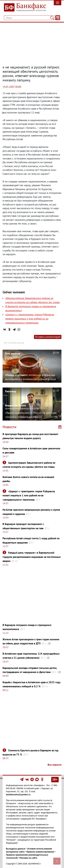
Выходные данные (16, 849)
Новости (9, 427)
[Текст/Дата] (58, 18)
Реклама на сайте (28, 858)
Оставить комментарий (48, 337)
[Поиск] (52, 18)
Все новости (55, 765)
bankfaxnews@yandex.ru (18, 795)
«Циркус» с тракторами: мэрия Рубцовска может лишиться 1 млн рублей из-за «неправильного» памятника (30, 319)
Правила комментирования (40, 852)
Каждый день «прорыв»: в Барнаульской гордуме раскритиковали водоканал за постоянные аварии (32, 557)
